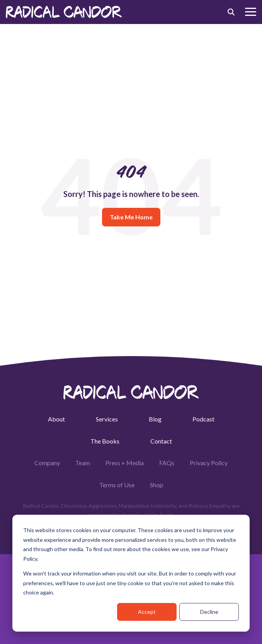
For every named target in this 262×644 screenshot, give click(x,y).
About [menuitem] (56, 419)
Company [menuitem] (47, 463)
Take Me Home (131, 217)
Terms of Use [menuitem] (117, 485)
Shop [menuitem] (157, 485)
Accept (147, 612)
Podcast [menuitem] (203, 419)
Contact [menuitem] (161, 441)
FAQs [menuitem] (167, 463)
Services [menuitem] (107, 419)
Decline (209, 612)
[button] (251, 11)
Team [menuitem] (83, 463)
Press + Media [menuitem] (125, 463)
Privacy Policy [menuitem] (209, 463)
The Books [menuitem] (105, 441)
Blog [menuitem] (155, 419)
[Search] (231, 12)
